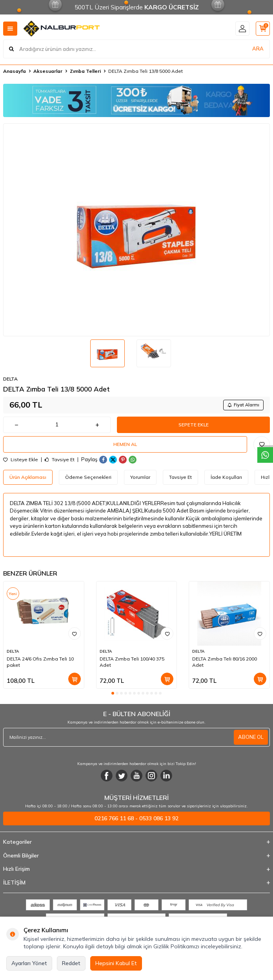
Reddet (71, 963)
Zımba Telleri (85, 71)
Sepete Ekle (194, 425)
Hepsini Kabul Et (116, 963)
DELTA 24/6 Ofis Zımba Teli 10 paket (40, 662)
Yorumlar (140, 477)
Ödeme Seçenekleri (88, 477)
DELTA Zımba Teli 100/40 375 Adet (132, 662)
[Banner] (136, 100)
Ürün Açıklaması (28, 477)
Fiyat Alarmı (243, 405)
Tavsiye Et (60, 460)
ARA (258, 49)
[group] (136, 230)
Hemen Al (125, 444)
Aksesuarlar (48, 71)
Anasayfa (15, 71)
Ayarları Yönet (29, 963)
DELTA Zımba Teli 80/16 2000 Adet (225, 662)
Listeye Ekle (21, 460)
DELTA (10, 379)
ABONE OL (251, 737)
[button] (113, 693)
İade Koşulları (226, 477)
